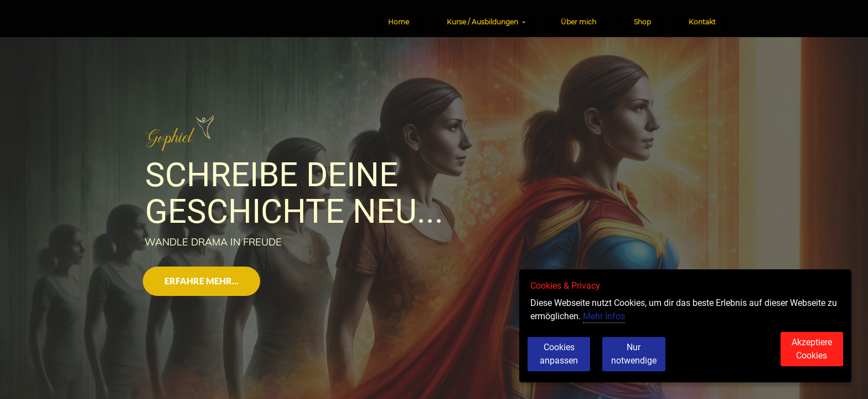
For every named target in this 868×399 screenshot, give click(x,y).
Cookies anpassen (567, 360)
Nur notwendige (653, 360)
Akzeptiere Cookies (802, 360)
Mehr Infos (604, 328)
